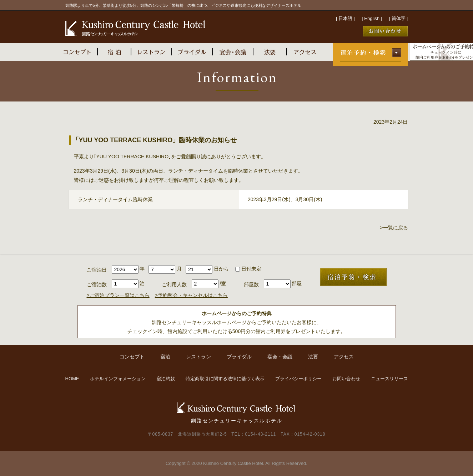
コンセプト (132, 357)
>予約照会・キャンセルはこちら (191, 295)
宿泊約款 (166, 379)
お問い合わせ (346, 379)
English (372, 18)
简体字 (399, 18)
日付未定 (248, 269)
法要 (313, 357)
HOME (72, 379)
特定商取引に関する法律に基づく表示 (225, 379)
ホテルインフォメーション (118, 379)
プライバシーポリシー (298, 379)
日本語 (345, 18)
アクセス (344, 357)
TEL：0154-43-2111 (254, 434)
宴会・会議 (280, 357)
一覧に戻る (396, 228)
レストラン (198, 357)
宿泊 (165, 357)
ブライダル (239, 357)
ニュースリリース (389, 379)
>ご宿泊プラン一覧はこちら (118, 295)
